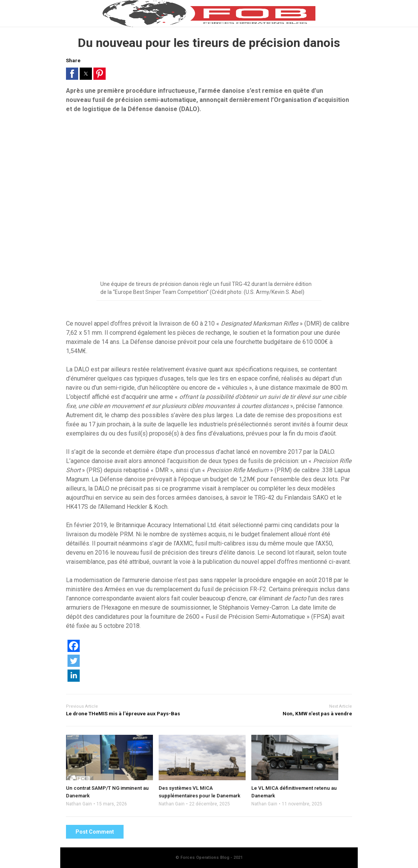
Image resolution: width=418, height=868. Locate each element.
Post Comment (95, 832)
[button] (72, 74)
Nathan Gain (79, 804)
